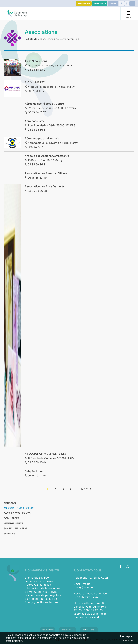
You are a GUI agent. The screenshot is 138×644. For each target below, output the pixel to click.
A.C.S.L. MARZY (35, 82)
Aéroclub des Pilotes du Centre (45, 104)
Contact (113, 4)
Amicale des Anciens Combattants (47, 156)
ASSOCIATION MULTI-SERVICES (46, 454)
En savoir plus (128, 640)
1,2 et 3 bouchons (36, 61)
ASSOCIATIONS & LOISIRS (19, 508)
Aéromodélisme (35, 121)
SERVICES (9, 534)
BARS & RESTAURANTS (17, 513)
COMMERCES (11, 518)
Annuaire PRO (84, 4)
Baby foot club (34, 471)
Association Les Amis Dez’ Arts (45, 186)
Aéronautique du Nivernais (42, 138)
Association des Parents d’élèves (46, 173)
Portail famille (100, 4)
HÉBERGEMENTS (13, 523)
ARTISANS (10, 503)
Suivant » (84, 489)
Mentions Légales (89, 630)
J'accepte (126, 636)
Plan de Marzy (48, 630)
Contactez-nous (68, 630)
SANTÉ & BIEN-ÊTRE (15, 528)
